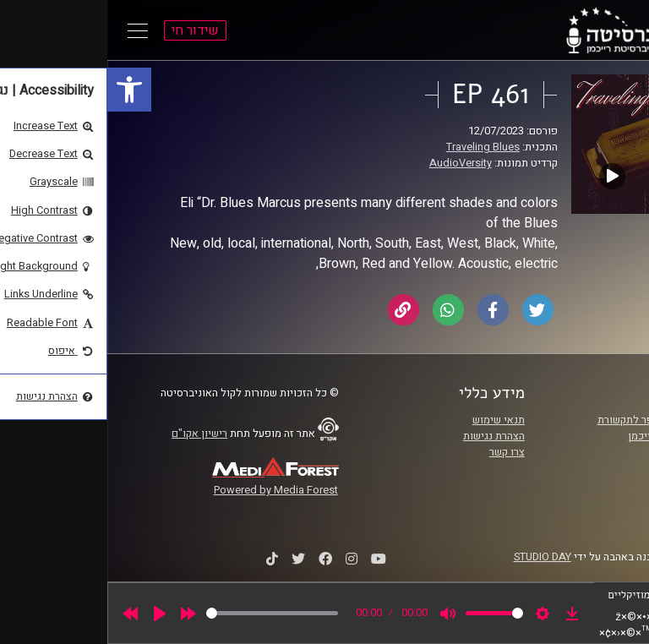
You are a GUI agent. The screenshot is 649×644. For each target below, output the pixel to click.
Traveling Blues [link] (376, 147)
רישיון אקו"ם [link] (92, 434)
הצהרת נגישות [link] (387, 436)
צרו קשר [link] (400, 452)
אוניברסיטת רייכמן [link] (562, 436)
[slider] (165, 613)
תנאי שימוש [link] (391, 420)
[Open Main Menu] (30, 30)
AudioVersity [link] (353, 163)
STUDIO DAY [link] (435, 557)
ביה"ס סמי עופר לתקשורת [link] (547, 420)
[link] (22, 90)
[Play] (52, 614)
